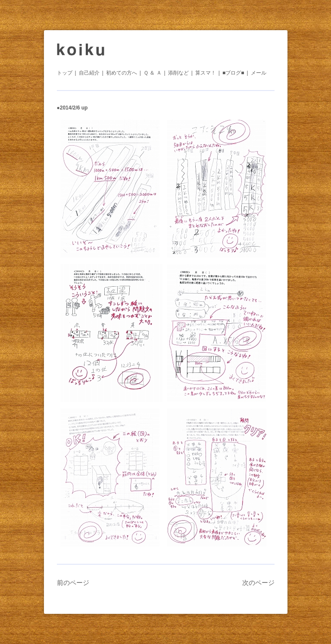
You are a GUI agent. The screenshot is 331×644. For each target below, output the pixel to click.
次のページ (258, 583)
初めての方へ (122, 73)
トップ (65, 73)
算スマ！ (206, 73)
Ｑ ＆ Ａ (153, 73)
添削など (178, 73)
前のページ (73, 583)
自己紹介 (89, 73)
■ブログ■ (233, 73)
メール (259, 73)
